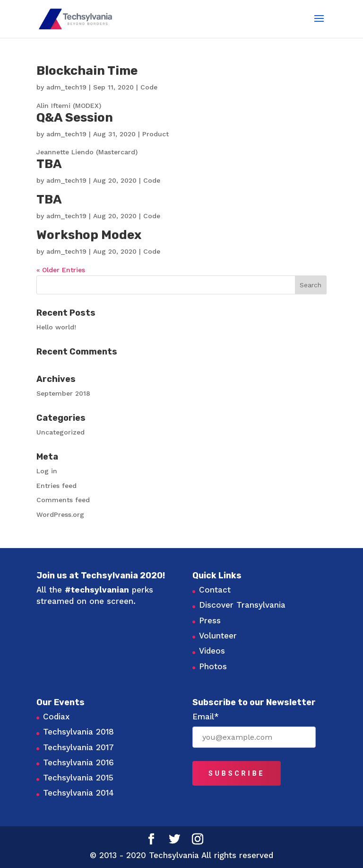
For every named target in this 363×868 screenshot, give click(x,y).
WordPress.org (60, 514)
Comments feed (63, 500)
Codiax (56, 717)
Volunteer (218, 636)
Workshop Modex (89, 235)
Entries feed (56, 486)
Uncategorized (60, 432)
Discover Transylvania (242, 605)
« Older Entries (61, 270)
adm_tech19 (66, 87)
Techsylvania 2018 (78, 732)
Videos (212, 651)
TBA (49, 164)
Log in (47, 471)
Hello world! (56, 327)
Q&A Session (75, 118)
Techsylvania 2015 (78, 778)
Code (149, 87)
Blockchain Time (87, 71)
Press (210, 620)
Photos (213, 666)
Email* (206, 717)
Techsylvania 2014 (78, 793)
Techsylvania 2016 (78, 762)
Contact (215, 590)
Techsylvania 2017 (78, 747)
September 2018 (63, 393)
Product (156, 134)
